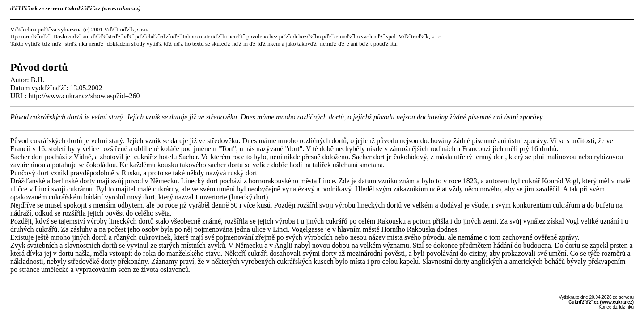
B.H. (38, 80)
